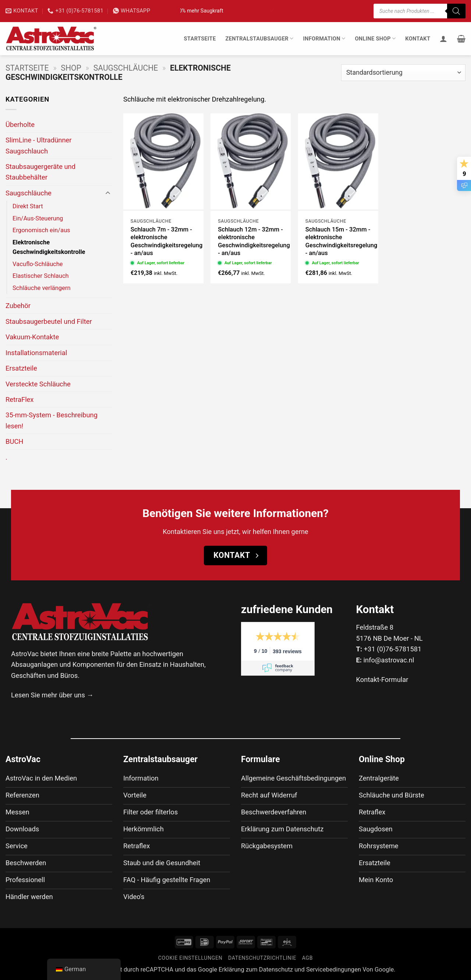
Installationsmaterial (36, 353)
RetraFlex (20, 399)
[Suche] (456, 11)
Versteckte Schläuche (38, 384)
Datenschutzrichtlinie (262, 958)
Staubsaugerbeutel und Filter (49, 321)
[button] (461, 39)
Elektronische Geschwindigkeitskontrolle (49, 247)
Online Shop (375, 38)
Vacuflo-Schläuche (38, 264)
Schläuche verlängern (42, 288)
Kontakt (418, 39)
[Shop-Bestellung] (403, 73)
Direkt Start (28, 206)
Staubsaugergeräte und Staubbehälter (40, 172)
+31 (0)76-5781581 (393, 649)
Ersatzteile (21, 368)
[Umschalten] (108, 193)
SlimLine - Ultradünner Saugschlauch (39, 145)
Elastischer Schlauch (41, 276)
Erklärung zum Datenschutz (256, 970)
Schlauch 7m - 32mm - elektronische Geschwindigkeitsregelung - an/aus (167, 241)
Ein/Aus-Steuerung (38, 218)
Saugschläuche (126, 68)
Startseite (200, 39)
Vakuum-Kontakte (32, 337)
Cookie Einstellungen (190, 958)
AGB (308, 958)
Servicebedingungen (334, 970)
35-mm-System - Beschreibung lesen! (52, 420)
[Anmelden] (443, 39)
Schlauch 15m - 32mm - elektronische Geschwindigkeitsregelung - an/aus (341, 241)
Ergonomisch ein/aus (41, 230)
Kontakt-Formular (382, 680)
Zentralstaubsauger (259, 38)
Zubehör (18, 306)
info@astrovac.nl (389, 660)
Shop (71, 68)
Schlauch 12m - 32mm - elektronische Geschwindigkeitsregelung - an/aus (254, 241)
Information (324, 38)
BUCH (14, 441)
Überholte (20, 125)
